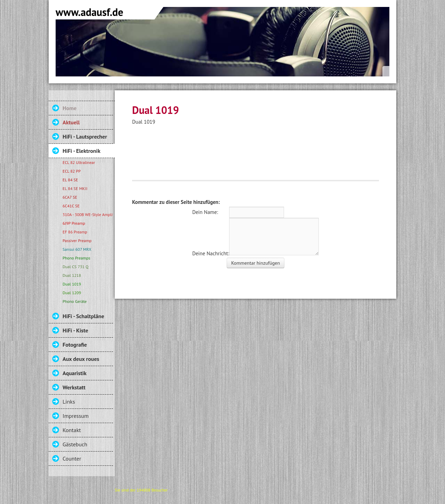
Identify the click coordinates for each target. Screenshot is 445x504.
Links (69, 402)
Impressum (76, 416)
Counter (72, 458)
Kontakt (72, 430)
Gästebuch (75, 444)
